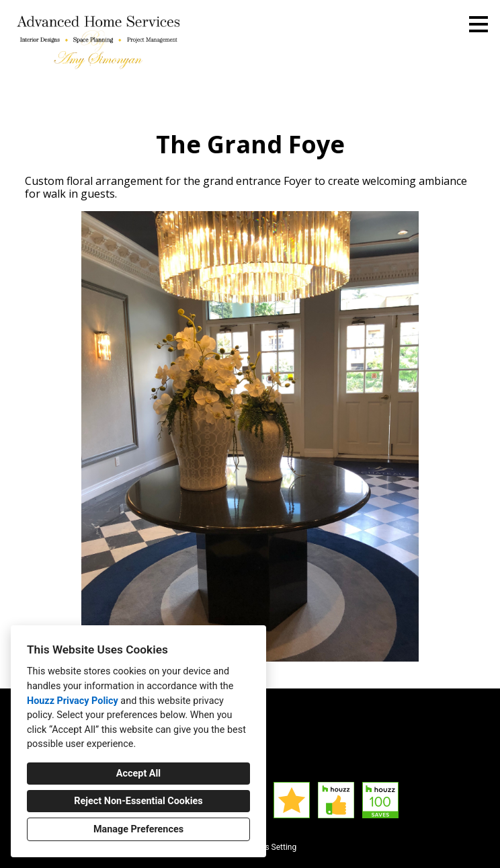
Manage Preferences (138, 829)
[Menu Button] (478, 24)
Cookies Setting (269, 847)
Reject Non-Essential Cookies (138, 801)
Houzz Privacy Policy (73, 701)
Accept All (138, 774)
